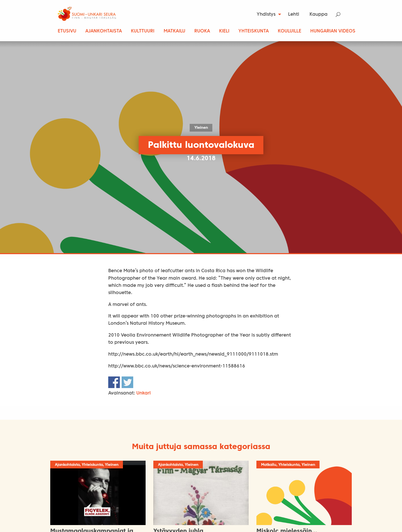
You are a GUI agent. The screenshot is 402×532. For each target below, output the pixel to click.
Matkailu (174, 31)
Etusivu (67, 31)
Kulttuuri (143, 31)
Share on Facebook (114, 382)
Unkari (144, 393)
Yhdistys (266, 15)
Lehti (294, 15)
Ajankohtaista (104, 31)
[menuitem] (267, 14)
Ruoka (202, 31)
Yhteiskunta (254, 31)
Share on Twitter (127, 382)
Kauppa (319, 15)
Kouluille (290, 31)
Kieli (224, 31)
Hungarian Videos (333, 31)
